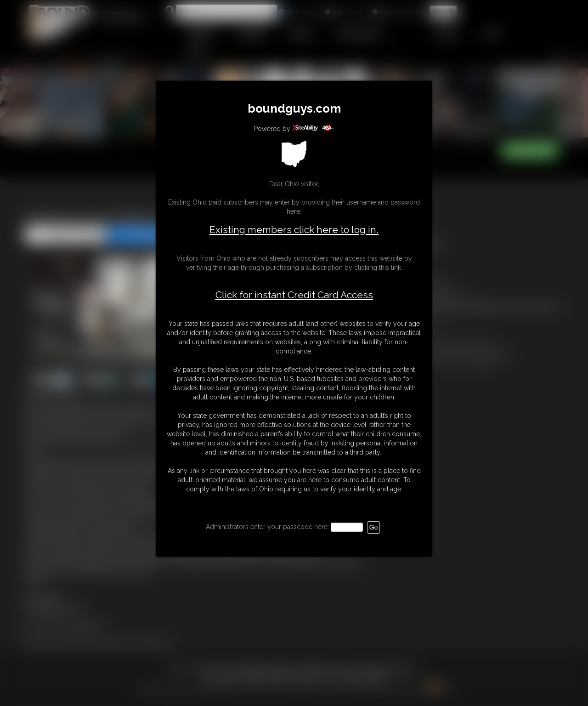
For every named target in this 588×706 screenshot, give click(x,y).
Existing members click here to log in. (294, 230)
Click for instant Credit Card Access (294, 295)
